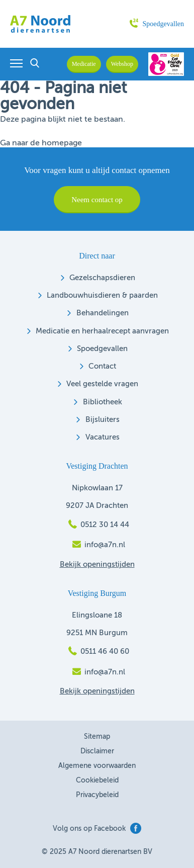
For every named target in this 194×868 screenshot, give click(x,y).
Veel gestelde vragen (102, 384)
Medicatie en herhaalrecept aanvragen (102, 331)
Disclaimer (97, 751)
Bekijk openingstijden (97, 565)
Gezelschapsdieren (102, 278)
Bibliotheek (103, 402)
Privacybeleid (97, 795)
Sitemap (97, 737)
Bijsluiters (103, 420)
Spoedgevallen (157, 24)
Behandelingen (103, 313)
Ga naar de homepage (41, 143)
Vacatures (103, 437)
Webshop (122, 64)
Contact (102, 366)
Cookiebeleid (97, 780)
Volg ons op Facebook (97, 829)
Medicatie (84, 64)
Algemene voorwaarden (97, 766)
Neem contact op (97, 200)
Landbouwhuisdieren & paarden (102, 295)
